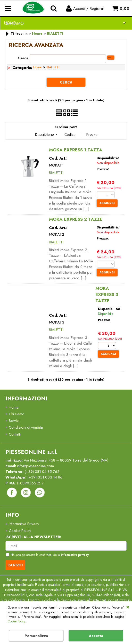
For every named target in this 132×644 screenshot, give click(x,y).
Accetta (96, 636)
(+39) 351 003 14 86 (46, 478)
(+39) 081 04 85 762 (43, 472)
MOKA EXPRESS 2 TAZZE (76, 219)
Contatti (15, 434)
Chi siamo (17, 414)
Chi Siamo (14, 24)
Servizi (14, 420)
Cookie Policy (16, 621)
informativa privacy (77, 556)
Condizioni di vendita (26, 427)
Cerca (23, 58)
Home (37, 67)
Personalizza (36, 636)
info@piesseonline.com (36, 466)
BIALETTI (53, 67)
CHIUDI (128, 606)
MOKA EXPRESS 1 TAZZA (76, 150)
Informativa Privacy (24, 525)
